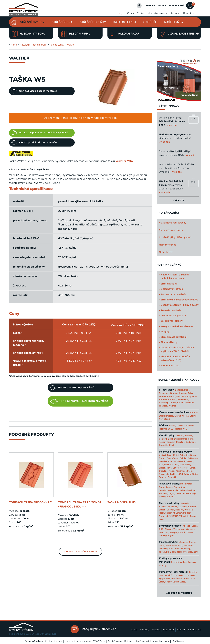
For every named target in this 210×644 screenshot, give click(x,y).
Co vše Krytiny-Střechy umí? (175, 237)
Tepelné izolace (115, 641)
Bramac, (174, 393)
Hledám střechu (28, 34)
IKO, (161, 533)
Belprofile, (173, 507)
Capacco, (184, 542)
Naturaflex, (189, 545)
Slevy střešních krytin (171, 230)
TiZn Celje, (184, 516)
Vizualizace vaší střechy (173, 223)
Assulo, (172, 426)
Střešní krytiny (32, 22)
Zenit (172, 445)
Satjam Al (170, 513)
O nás (130, 13)
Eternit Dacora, (166, 416)
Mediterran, (183, 400)
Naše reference (168, 245)
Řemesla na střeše (171, 310)
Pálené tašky (57, 45)
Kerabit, (182, 533)
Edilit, (171, 439)
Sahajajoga (165, 641)
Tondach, (163, 406)
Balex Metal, (173, 455)
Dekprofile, (173, 490)
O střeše (150, 22)
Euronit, (163, 396)
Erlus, (191, 393)
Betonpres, (164, 393)
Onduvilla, (164, 445)
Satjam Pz (181, 513)
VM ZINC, (174, 516)
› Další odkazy (179, 641)
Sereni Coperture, (186, 403)
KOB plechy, (185, 465)
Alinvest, (180, 436)
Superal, (163, 477)
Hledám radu (124, 34)
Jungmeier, (192, 396)
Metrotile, (184, 468)
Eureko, (193, 542)
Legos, (176, 468)
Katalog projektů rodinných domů (141, 641)
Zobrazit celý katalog (180, 593)
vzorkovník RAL (170, 366)
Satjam (170, 497)
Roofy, (187, 549)
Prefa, (190, 471)
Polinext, (179, 549)
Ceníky (141, 13)
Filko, (179, 396)
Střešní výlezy (179, 582)
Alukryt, (163, 455)
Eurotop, (171, 396)
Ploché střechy (169, 342)
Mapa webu (169, 630)
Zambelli (172, 477)
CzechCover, (173, 458)
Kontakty (189, 13)
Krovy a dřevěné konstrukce (177, 326)
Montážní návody (157, 13)
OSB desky (178, 575)
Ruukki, (173, 474)
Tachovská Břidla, (168, 552)
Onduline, (181, 442)
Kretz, (168, 545)
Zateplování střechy (172, 321)
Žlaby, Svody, (165, 582)
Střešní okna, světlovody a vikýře (179, 300)
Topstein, (178, 429)
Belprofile (184, 455)
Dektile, (183, 458)
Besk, (187, 390)
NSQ (185, 429)
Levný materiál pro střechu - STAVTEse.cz (85, 641)
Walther (71, 45)
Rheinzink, (164, 474)
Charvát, (169, 529)
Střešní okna (62, 22)
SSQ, (170, 429)
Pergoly (165, 332)
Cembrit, (194, 412)
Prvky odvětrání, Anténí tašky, (181, 579)
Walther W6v (125, 161)
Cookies (181, 630)
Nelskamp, (164, 403)
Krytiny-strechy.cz (54, 641)
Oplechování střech (172, 289)
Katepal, (174, 533)
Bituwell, (189, 436)
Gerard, (190, 461)
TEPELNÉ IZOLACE (155, 6)
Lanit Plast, (177, 545)
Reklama (175, 13)
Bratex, (163, 458)
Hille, (161, 465)
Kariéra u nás (195, 630)
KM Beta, (173, 400)
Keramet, (174, 465)
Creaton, (183, 393)
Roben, (173, 403)
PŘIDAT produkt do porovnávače (34, 143)
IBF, (184, 396)
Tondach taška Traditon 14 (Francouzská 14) (80, 505)
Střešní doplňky (93, 22)
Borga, (194, 455)
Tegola (171, 536)
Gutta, (191, 439)
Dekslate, (181, 426)
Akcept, (187, 526)
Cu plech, (183, 507)
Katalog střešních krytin (34, 45)
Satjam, (188, 474)
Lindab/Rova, (166, 468)
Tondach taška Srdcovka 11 (31, 502)
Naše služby (174, 22)
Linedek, (171, 510)
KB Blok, (163, 400)
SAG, (181, 474)
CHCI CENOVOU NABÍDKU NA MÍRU (79, 402)
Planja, (172, 471)
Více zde (180, 200)
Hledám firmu (76, 34)
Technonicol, (179, 529)
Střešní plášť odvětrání (174, 337)
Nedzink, (180, 510)
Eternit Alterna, (182, 416)
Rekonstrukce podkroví (174, 316)
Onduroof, (191, 442)
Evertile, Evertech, (177, 461)
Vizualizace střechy (179, 34)
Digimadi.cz (50, 634)
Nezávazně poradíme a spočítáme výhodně (39, 133)
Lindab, (179, 494)
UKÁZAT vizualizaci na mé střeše (34, 91)
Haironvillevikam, (167, 442)
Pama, (172, 549)
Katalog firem (125, 22)
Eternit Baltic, (181, 439)
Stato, (195, 474)
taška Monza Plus (121, 502)
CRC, (161, 529)
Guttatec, (191, 529)
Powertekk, (181, 471)
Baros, (195, 526)
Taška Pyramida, (185, 552)
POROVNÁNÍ (176, 6)
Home (14, 45)
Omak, (193, 468)
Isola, (167, 465)
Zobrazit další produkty (80, 552)
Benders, (179, 390)
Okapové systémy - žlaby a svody (180, 305)
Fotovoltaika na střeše (173, 295)
